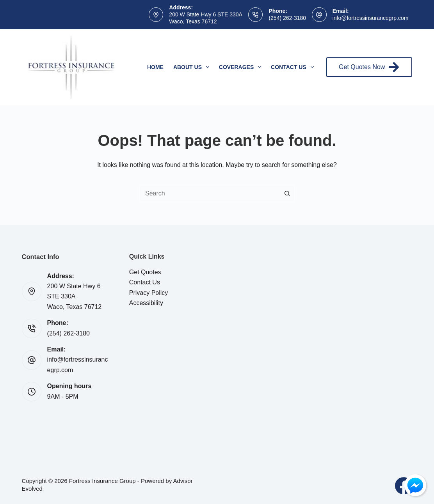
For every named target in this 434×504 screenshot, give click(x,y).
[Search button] (287, 193)
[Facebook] (404, 486)
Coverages (242, 67)
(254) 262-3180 (287, 18)
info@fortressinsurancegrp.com (371, 18)
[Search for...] (209, 193)
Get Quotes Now (369, 67)
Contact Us (294, 67)
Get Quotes (145, 272)
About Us (193, 67)
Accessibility (146, 303)
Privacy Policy (149, 293)
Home (155, 67)
